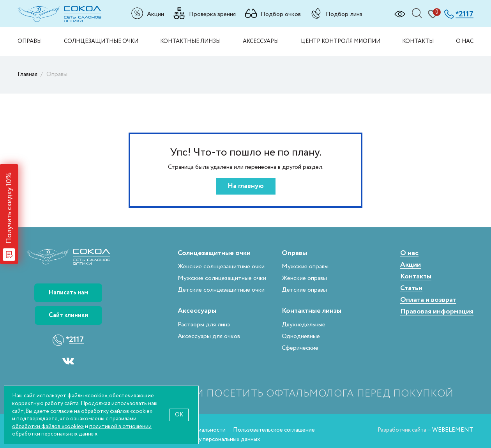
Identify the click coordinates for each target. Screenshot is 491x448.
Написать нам (68, 293)
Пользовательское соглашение (274, 430)
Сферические (300, 348)
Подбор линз (344, 14)
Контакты (418, 41)
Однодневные (301, 336)
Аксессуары (261, 41)
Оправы (30, 41)
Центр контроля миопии (341, 41)
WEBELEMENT (453, 430)
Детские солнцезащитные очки (221, 290)
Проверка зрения (212, 14)
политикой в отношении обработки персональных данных (82, 430)
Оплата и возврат (428, 300)
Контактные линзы (190, 41)
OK (179, 415)
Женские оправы (304, 278)
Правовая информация (437, 312)
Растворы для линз (204, 325)
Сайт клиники (68, 315)
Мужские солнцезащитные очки (222, 278)
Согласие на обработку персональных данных (200, 439)
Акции (155, 14)
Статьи (411, 288)
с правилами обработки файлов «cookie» (74, 422)
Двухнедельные (304, 325)
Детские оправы (304, 290)
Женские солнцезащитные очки (221, 266)
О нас (465, 41)
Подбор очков (281, 14)
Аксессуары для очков (209, 336)
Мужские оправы (305, 266)
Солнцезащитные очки (101, 41)
